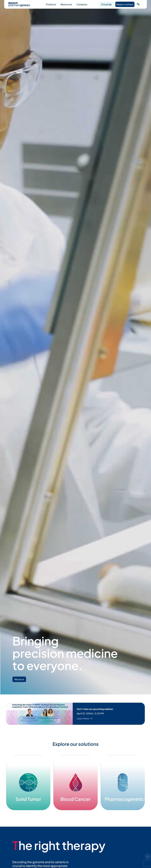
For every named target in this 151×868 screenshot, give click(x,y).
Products (51, 4)
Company (82, 4)
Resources (66, 4)
